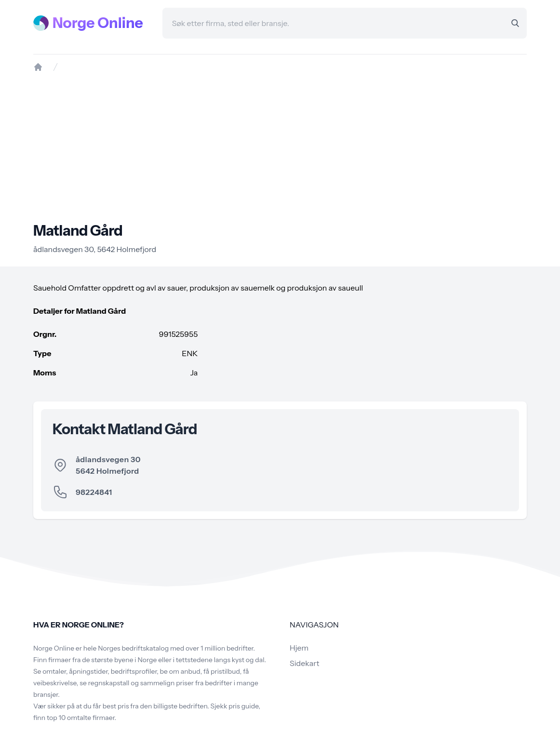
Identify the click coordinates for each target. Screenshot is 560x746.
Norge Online (98, 23)
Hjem (299, 648)
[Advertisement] (280, 147)
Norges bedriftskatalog (133, 648)
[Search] (515, 23)
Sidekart (304, 663)
